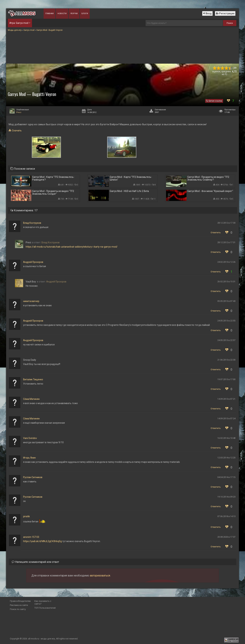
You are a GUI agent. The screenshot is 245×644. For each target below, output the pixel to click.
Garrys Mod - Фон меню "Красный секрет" (210, 191)
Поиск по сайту (18, 609)
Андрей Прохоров (33, 262)
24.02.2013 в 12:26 (226, 262)
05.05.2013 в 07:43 (226, 301)
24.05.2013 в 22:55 (226, 321)
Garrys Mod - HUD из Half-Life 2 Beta (129, 191)
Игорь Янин (29, 458)
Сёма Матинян (31, 399)
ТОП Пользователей (45, 608)
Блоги (85, 14)
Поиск (230, 23)
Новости (62, 14)
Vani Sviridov (30, 438)
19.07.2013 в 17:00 (226, 379)
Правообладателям (20, 601)
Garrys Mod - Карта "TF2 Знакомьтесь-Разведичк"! (53, 178)
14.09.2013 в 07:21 (226, 399)
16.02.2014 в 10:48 (226, 438)
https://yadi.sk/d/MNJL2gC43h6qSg (42, 541)
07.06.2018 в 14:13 (226, 516)
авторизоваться (100, 576)
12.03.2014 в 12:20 (226, 458)
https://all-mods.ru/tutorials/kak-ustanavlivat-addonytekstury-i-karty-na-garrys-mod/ (72, 247)
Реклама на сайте (19, 605)
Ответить (216, 233)
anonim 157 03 (31, 537)
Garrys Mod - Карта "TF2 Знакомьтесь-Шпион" (131, 178)
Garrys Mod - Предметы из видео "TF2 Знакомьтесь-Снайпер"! (208, 178)
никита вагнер (31, 301)
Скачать (17, 131)
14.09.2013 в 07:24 (226, 419)
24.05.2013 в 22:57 (226, 340)
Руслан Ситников (33, 477)
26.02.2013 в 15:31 (226, 282)
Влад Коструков (32, 223)
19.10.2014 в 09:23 (226, 497)
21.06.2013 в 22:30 (226, 360)
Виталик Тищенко (33, 379)
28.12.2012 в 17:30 (226, 223)
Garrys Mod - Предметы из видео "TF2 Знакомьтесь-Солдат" (53, 192)
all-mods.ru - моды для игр (42, 639)
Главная (49, 14)
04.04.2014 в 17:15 (226, 477)
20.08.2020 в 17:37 (226, 537)
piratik (26, 516)
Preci (19, 112)
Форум (74, 14)
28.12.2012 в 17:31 (226, 242)
